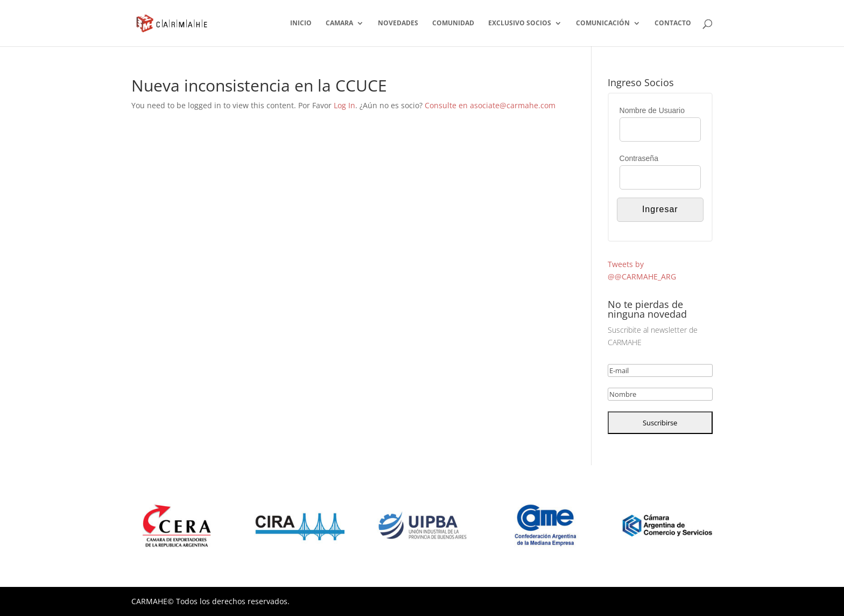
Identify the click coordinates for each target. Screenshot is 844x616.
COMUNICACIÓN (603, 23)
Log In (344, 105)
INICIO (301, 23)
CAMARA (339, 23)
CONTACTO (673, 23)
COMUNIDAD (453, 23)
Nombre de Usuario (652, 110)
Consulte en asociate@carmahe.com (490, 105)
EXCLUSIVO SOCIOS (520, 23)
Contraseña (639, 158)
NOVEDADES (398, 23)
